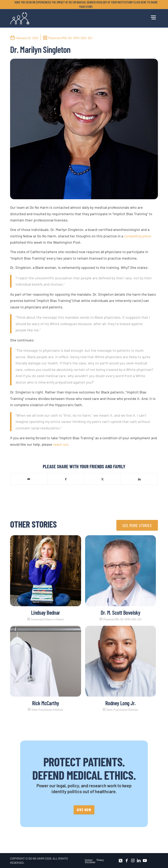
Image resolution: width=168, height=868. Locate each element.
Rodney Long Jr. (121, 703)
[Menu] (153, 17)
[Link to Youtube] (145, 861)
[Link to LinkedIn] (139, 861)
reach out (61, 444)
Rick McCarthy (46, 703)
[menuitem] (85, 5)
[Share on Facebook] (66, 479)
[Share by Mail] (29, 479)
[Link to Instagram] (133, 861)
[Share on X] (103, 479)
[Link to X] (121, 861)
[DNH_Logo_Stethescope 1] (20, 18)
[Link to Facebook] (127, 861)
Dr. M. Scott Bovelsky (120, 612)
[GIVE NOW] (84, 810)
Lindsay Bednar (46, 612)
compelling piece (138, 236)
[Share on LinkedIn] (139, 479)
